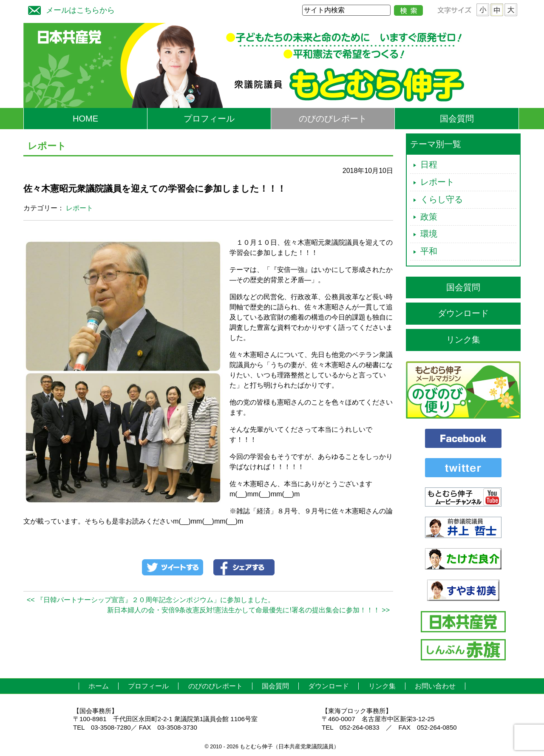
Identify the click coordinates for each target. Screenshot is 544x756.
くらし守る (442, 199)
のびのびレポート (333, 119)
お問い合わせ (435, 686)
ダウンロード (463, 313)
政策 (429, 217)
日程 (429, 164)
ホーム (99, 686)
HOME (85, 119)
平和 (429, 251)
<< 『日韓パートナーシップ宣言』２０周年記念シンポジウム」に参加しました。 (151, 600)
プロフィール (209, 119)
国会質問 (457, 119)
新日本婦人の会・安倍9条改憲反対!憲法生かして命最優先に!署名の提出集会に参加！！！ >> (248, 610)
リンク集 (463, 340)
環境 (429, 234)
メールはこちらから (69, 9)
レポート (79, 208)
